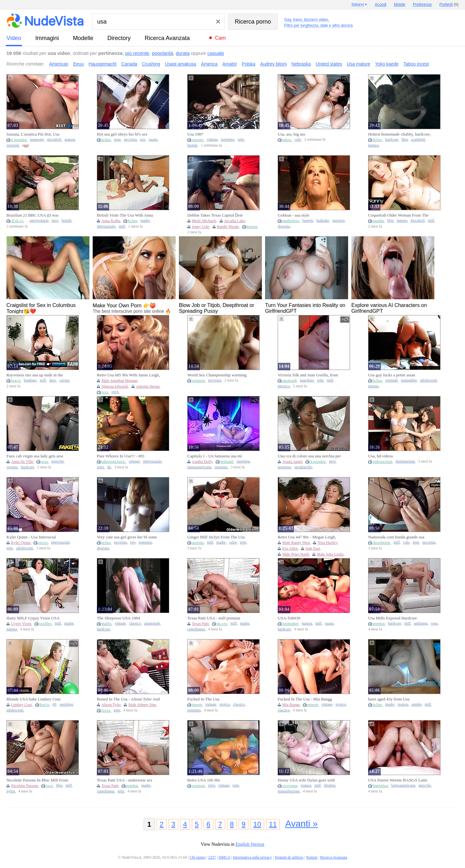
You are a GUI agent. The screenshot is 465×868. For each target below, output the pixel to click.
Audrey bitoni (274, 64)
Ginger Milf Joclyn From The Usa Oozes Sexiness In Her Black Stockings (216, 537)
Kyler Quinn (21, 543)
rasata (153, 140)
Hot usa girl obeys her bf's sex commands (122, 134)
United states (329, 64)
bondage (30, 380)
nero (55, 221)
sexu (45, 462)
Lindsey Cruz (21, 705)
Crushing (151, 64)
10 (257, 824)
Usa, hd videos (381, 456)
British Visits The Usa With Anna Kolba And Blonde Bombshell (125, 215)
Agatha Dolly (202, 462)
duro (52, 380)
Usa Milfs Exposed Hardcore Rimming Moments (393, 618)
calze (233, 542)
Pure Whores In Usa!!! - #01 (121, 456)
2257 (212, 857)
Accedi (381, 5)
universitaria (39, 221)
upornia (198, 543)
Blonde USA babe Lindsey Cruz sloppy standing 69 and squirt (34, 699)
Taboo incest (416, 64)
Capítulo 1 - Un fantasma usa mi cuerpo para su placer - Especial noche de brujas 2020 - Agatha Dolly (218, 456)
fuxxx (106, 710)
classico (135, 623)
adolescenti (429, 380)
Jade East (313, 548)
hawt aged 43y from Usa (389, 699)
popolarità (162, 53)
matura (70, 140)
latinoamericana (199, 467)
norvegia (215, 380)
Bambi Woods (228, 227)
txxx (105, 392)
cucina (64, 380)
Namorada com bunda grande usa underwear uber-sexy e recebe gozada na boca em (400, 537)
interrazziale (106, 226)
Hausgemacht (102, 64)
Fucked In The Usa (203, 699)
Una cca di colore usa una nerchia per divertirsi (309, 456)
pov (143, 140)
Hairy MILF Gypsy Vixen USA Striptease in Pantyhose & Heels (34, 618)
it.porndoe (19, 140)
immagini (47, 38)
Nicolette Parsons (25, 786)
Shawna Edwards (115, 386)
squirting (243, 461)
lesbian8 (227, 462)
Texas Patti (200, 624)
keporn (252, 227)
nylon (11, 791)
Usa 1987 (195, 134)
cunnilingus (196, 629)
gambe (416, 705)
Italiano (358, 5)
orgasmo (221, 467)
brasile (67, 221)
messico (284, 386)
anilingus (421, 623)
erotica (225, 705)
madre (145, 221)
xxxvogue (290, 786)
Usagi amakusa (181, 64)
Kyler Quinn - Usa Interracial (31, 537)
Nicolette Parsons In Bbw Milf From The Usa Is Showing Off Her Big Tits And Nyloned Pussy (38, 780)
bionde (192, 145)
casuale (216, 53)
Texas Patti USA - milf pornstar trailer (214, 618)
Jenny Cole (201, 227)
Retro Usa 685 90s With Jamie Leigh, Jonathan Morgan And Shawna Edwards (128, 375)
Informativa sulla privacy (252, 857)
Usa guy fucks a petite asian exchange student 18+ (392, 375)
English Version (250, 844)
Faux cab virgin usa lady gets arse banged (35, 456)
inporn (197, 705)
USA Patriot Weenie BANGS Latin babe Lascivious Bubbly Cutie (398, 780)
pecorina (130, 140)
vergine (12, 467)
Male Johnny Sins (142, 705)
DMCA (224, 857)
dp (109, 467)
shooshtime (382, 543)
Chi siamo (197, 857)
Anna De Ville (22, 462)
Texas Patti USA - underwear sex (125, 780)
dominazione (405, 461)
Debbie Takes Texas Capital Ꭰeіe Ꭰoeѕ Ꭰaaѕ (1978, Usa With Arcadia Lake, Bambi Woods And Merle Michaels (218, 215)
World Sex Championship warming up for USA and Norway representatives (217, 375)
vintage (212, 140)
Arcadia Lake (235, 221)
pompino (228, 140)
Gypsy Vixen (21, 624)
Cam (220, 38)
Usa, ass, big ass (291, 134)
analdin (378, 221)
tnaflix (106, 624)
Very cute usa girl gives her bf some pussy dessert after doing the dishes (127, 537)
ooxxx (43, 543)
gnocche (58, 461)
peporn (313, 705)
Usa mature (358, 64)
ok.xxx (222, 624)
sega (117, 140)
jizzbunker (290, 624)
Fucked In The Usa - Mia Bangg (305, 699)
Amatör (230, 64)
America (209, 64)
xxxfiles (45, 624)
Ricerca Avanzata (167, 38)
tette (241, 140)
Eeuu (79, 64)
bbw (404, 140)
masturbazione (289, 791)
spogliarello (303, 467)
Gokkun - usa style (294, 215)
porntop (379, 624)
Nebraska (301, 64)
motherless (291, 221)
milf (122, 226)
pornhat (132, 786)
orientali (13, 145)
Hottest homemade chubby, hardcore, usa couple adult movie (399, 134)
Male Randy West (296, 543)
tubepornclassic (114, 462)
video (14, 38)
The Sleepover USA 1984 (118, 618)
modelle (83, 38)
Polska (249, 64)
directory (119, 38)
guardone (307, 380)
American (59, 64)
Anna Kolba (111, 221)
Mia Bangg (291, 705)
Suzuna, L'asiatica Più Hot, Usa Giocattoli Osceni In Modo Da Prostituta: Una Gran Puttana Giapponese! (33, 134)
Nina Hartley (327, 543)
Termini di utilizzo (289, 857)
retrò (115, 392)
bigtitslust (380, 786)
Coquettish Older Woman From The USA (398, 215)
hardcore (392, 140)
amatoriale (152, 623)
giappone (37, 140)
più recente (137, 53)
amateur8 (289, 381)
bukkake (323, 221)
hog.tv (16, 381)
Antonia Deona (148, 386)
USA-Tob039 (289, 618)
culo (298, 140)
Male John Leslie (330, 554)
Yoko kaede (387, 64)
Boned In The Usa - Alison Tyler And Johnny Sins (128, 699)
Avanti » (301, 824)
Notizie (312, 857)
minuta (373, 386)
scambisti (418, 140)
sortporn (198, 381)
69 (55, 705)
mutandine (409, 380)
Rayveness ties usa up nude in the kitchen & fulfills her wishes (35, 375)
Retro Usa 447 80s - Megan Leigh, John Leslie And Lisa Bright (307, 537)
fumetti (308, 221)
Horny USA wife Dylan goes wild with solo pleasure (306, 780)
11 (273, 824)
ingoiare (338, 221)
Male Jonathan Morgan (119, 381)
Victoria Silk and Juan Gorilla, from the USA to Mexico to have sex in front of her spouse (308, 375)
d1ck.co (17, 221)
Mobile (400, 5)
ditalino (330, 786)
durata (183, 53)
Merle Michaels (204, 221)
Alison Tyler (111, 705)
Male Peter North (296, 554)
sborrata (284, 226)
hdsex (287, 140)
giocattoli (54, 140)
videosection (382, 462)
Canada (129, 64)
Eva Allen (290, 548)
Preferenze (423, 5)
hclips (106, 140)
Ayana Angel (292, 462)
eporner (198, 140)
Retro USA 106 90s (204, 780)
